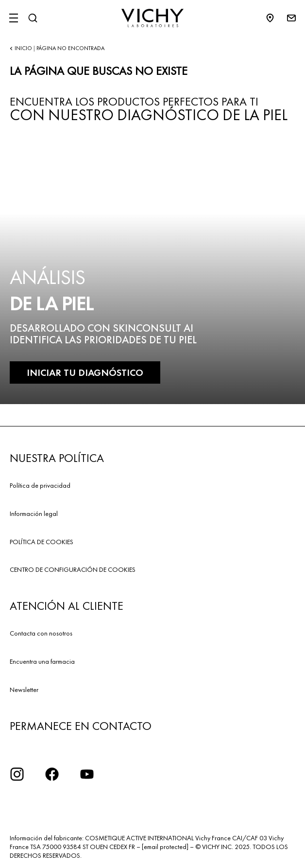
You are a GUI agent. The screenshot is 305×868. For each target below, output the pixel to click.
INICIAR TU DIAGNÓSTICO (85, 372)
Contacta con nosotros (41, 633)
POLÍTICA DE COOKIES (42, 542)
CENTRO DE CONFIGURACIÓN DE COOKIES (73, 569)
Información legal (34, 514)
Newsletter (24, 690)
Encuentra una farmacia (42, 661)
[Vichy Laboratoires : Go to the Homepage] (152, 18)
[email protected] (165, 847)
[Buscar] (33, 18)
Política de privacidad (40, 485)
